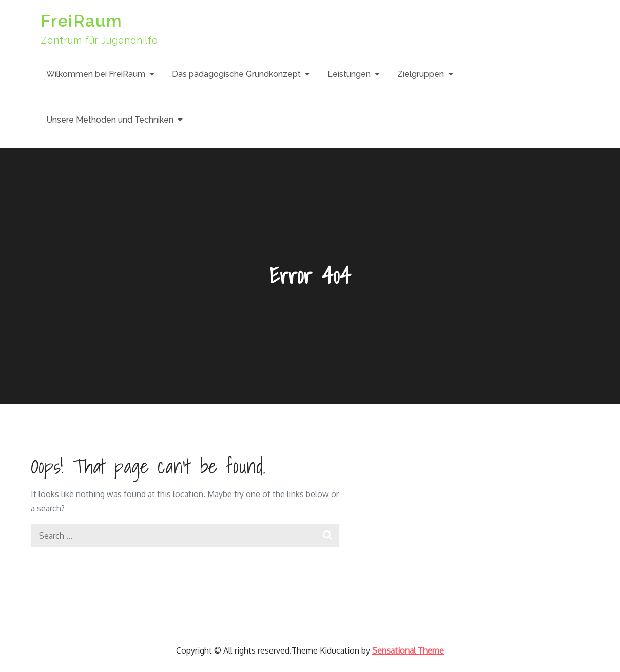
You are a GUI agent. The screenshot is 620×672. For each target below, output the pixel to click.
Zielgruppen (421, 74)
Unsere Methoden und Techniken (110, 120)
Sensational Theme (408, 650)
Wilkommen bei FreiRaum (96, 74)
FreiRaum (81, 21)
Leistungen (349, 74)
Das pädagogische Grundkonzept (236, 74)
